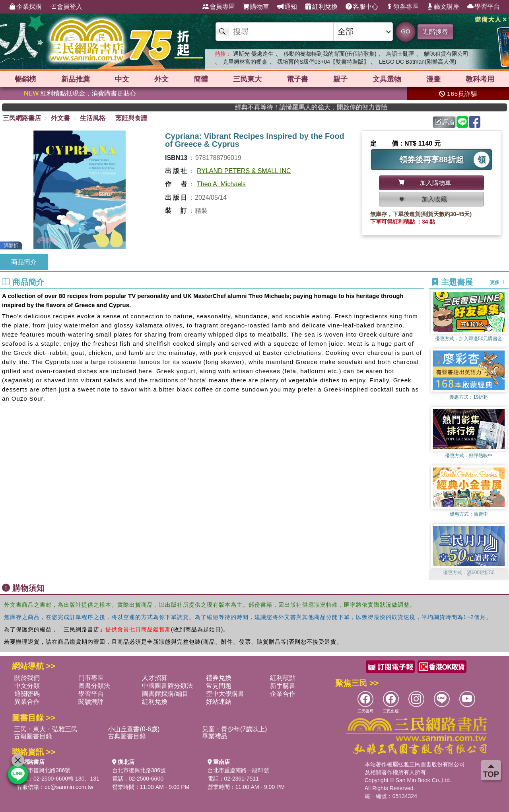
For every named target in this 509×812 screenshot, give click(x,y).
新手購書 (283, 686)
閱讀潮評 (91, 702)
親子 (340, 79)
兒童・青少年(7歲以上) (235, 729)
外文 (161, 79)
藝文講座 (443, 7)
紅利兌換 (321, 7)
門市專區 (91, 678)
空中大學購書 (225, 694)
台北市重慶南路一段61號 (239, 770)
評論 (445, 122)
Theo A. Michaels (221, 184)
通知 (287, 7)
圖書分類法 (94, 686)
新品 (76, 79)
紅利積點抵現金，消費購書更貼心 (80, 93)
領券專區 (402, 7)
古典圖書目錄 (127, 736)
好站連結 (219, 702)
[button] (469, 576)
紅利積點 (283, 678)
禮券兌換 (219, 678)
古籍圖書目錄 (33, 736)
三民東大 (247, 79)
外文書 (60, 118)
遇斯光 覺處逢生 (253, 54)
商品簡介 (24, 262)
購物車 (256, 7)
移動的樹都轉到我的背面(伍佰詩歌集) (330, 54)
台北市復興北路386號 (44, 770)
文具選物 (387, 79)
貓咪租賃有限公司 (446, 54)
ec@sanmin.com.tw (69, 787)
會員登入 (66, 7)
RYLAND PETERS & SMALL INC (244, 171)
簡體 (201, 79)
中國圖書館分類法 (167, 686)
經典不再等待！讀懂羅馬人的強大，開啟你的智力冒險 (358, 107)
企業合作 (283, 694)
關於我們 (27, 678)
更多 (498, 282)
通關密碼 (27, 694)
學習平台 (484, 7)
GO (405, 31)
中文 (122, 79)
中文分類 (27, 686)
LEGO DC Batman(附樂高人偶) (418, 62)
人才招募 (155, 678)
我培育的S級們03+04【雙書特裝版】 (323, 62)
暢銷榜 (25, 79)
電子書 (297, 79)
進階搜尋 (435, 32)
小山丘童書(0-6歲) (134, 729)
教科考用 (480, 79)
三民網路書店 (22, 118)
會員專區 (219, 7)
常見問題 (219, 686)
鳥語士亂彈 (400, 54)
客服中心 (362, 7)
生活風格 (93, 118)
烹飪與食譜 (131, 118)
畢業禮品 (215, 736)
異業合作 (27, 702)
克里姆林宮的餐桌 (245, 62)
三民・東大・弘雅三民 (46, 729)
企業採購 (25, 7)
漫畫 (433, 79)
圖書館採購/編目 (165, 694)
